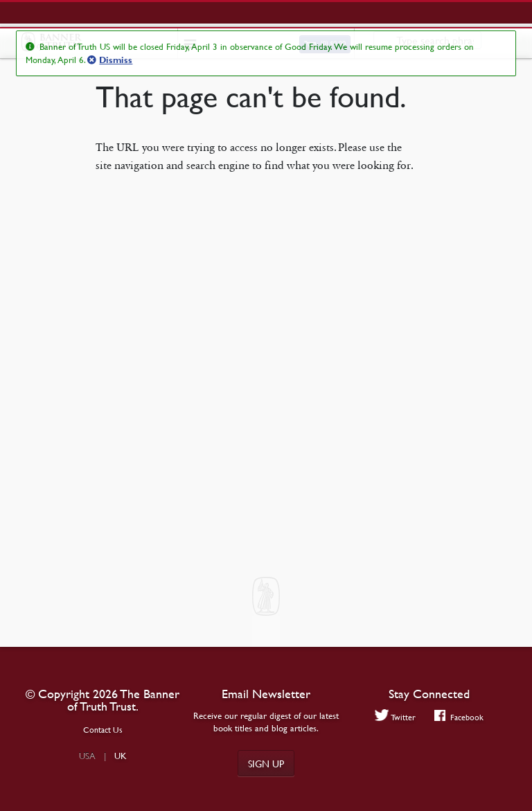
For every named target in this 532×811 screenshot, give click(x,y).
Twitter (396, 717)
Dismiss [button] (116, 60)
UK (121, 756)
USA (87, 756)
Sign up (266, 763)
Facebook (459, 717)
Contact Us (103, 730)
